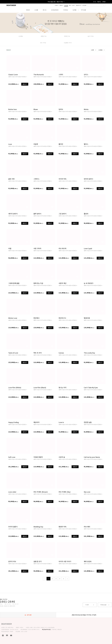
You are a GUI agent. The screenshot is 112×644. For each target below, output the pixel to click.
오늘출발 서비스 (68, 43)
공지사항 (28, 615)
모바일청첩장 (55, 10)
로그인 (95, 2)
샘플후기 (61, 5)
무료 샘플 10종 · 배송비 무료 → (56, 2)
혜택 (70, 5)
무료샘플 (66, 5)
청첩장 (28, 10)
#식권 (13, 77)
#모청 (19, 77)
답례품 (75, 10)
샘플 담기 (25, 84)
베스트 (45, 10)
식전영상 (66, 10)
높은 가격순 (91, 36)
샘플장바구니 (79, 5)
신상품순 (21, 36)
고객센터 (104, 2)
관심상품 (84, 5)
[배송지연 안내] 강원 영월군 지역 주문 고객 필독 (84, 615)
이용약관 (54, 629)
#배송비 (28, 77)
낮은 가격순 (43, 43)
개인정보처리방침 (46, 629)
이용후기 (57, 5)
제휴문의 (60, 629)
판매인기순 (67, 36)
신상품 (36, 10)
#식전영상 (23, 77)
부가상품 (84, 10)
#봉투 (10, 77)
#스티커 (16, 77)
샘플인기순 (44, 36)
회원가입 (99, 2)
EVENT (73, 5)
